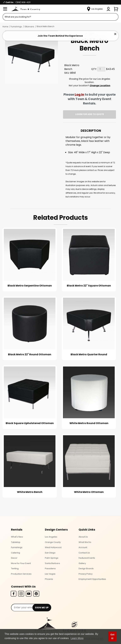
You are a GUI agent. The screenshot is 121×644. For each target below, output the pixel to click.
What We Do (85, 542)
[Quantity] (101, 69)
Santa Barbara (52, 563)
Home (5, 27)
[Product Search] (60, 17)
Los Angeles (51, 537)
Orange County (53, 542)
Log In (79, 95)
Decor (14, 558)
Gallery (82, 563)
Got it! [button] (112, 636)
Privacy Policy (86, 574)
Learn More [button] (77, 638)
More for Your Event (21, 563)
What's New (17, 537)
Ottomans (29, 27)
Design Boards (86, 569)
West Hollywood (53, 547)
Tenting (15, 569)
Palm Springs (52, 558)
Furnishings (16, 27)
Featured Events (87, 558)
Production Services (21, 574)
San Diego (50, 553)
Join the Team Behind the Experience (60, 36)
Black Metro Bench (46, 26)
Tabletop (16, 542)
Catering (16, 553)
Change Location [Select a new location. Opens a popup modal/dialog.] (100, 86)
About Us (83, 537)
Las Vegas (50, 574)
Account (83, 547)
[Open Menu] (5, 9)
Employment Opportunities (92, 579)
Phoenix (49, 579)
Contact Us (84, 553)
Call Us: (17, 2)
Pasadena (50, 569)
